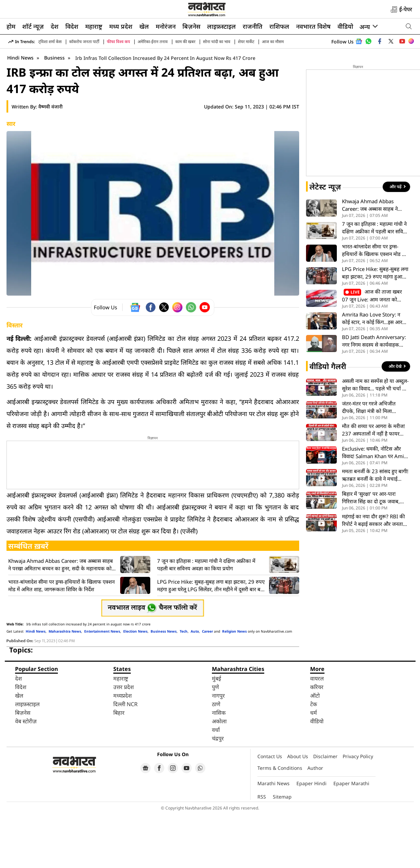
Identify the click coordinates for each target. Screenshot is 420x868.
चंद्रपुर (218, 792)
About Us (298, 810)
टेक (314, 758)
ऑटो (315, 750)
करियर (317, 741)
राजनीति (253, 26)
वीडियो (345, 26)
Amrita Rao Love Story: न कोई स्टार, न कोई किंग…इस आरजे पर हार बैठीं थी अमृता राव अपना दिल (374, 372)
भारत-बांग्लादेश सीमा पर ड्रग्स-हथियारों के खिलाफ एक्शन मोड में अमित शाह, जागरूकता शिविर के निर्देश (61, 639)
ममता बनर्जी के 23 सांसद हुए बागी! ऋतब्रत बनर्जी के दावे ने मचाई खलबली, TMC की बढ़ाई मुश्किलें (375, 529)
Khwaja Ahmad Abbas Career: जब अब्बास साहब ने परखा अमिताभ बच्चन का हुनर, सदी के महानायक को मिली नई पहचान (61, 619)
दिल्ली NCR (125, 758)
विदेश (72, 26)
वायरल (317, 733)
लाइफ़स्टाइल (221, 26)
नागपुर (218, 750)
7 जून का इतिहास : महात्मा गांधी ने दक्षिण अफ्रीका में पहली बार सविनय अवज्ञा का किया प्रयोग (206, 619)
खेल (144, 26)
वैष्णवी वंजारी (50, 161)
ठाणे (216, 758)
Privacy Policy (358, 810)
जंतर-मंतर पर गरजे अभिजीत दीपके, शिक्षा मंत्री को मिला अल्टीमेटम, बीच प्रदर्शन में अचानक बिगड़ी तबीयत (374, 461)
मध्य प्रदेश (121, 26)
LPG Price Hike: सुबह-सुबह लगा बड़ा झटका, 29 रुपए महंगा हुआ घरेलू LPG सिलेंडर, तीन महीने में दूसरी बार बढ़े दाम (211, 640)
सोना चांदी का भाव (217, 42)
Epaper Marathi (351, 837)
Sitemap (282, 851)
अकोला (219, 775)
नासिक (219, 767)
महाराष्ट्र (94, 26)
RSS (262, 851)
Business (55, 112)
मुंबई (217, 733)
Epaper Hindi (311, 837)
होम (11, 26)
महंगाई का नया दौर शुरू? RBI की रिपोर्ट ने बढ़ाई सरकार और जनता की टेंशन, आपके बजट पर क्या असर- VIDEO (373, 574)
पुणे (215, 741)
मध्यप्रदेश (123, 750)
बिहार (119, 767)
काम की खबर (185, 42)
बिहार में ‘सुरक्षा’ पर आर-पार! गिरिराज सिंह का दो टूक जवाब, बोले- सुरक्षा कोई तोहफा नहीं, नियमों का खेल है (371, 552)
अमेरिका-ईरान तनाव (153, 42)
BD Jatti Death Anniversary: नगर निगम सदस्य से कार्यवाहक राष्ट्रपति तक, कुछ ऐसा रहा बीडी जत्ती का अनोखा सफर (374, 395)
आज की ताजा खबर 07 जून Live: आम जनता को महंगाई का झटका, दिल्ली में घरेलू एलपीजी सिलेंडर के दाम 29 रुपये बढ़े (373, 350)
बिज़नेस (191, 26)
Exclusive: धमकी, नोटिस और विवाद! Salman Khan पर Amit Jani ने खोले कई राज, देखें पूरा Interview (374, 507)
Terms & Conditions (280, 822)
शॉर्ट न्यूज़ (33, 26)
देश (55, 26)
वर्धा (216, 784)
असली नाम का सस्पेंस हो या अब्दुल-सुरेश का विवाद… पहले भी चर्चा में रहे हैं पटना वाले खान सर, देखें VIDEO (375, 439)
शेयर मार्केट (246, 42)
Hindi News (20, 112)
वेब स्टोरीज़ (26, 775)
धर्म (314, 767)
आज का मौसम (273, 42)
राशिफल (279, 26)
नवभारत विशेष (313, 26)
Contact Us (270, 810)
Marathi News (273, 837)
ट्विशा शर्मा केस (50, 42)
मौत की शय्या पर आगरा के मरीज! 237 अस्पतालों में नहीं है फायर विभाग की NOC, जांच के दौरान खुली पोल (373, 484)
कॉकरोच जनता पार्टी (84, 42)
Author (315, 822)
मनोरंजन (166, 26)
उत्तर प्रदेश (124, 741)
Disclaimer (325, 810)
